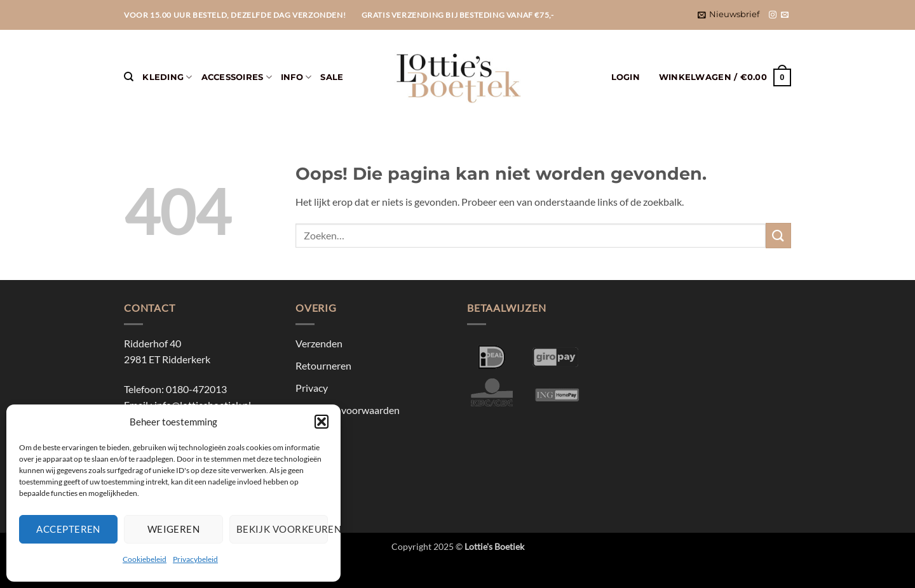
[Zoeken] (129, 77)
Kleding (167, 77)
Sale (332, 77)
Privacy (312, 388)
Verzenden (319, 343)
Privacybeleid (195, 559)
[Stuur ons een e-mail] (785, 15)
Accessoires (237, 77)
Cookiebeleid (145, 559)
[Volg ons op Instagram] (773, 15)
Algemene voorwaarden (348, 410)
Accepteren (68, 529)
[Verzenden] (778, 235)
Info (296, 77)
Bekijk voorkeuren (282, 529)
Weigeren (174, 529)
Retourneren (323, 365)
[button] (322, 422)
